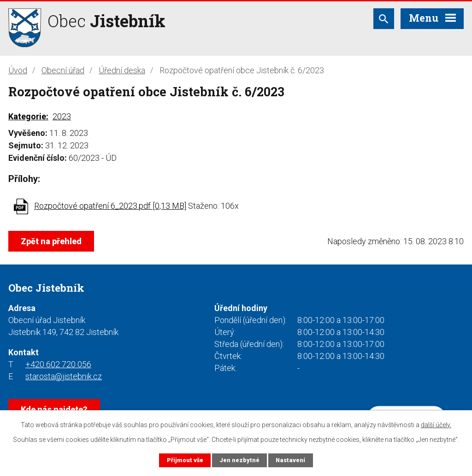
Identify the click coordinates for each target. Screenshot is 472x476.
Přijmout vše (185, 460)
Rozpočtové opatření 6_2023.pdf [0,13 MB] (110, 206)
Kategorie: (28, 116)
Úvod (18, 70)
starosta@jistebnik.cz (64, 376)
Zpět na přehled (51, 241)
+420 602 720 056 (58, 364)
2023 (62, 116)
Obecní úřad (63, 70)
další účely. (436, 425)
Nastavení (290, 460)
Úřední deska (122, 70)
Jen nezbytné (239, 460)
